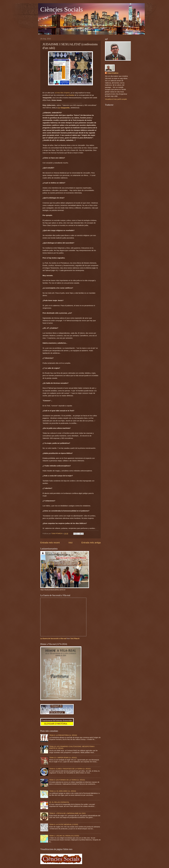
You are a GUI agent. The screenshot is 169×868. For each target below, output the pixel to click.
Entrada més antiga (91, 543)
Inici (71, 543)
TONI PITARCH (113, 73)
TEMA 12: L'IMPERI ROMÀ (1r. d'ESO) (63, 758)
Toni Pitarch (75, 639)
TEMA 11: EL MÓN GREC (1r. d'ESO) (63, 791)
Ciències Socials (62, 9)
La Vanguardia (64, 108)
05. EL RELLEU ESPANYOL (59, 802)
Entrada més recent (50, 543)
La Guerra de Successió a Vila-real (53, 639)
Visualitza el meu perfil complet (116, 99)
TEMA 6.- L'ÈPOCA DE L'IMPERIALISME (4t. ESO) (67, 813)
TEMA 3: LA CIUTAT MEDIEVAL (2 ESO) (64, 824)
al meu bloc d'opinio (63, 93)
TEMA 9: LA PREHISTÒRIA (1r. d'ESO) (63, 735)
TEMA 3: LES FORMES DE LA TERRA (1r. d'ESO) (67, 780)
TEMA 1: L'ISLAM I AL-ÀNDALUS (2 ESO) (64, 836)
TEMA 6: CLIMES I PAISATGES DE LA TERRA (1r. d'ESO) (70, 769)
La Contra (70, 95)
